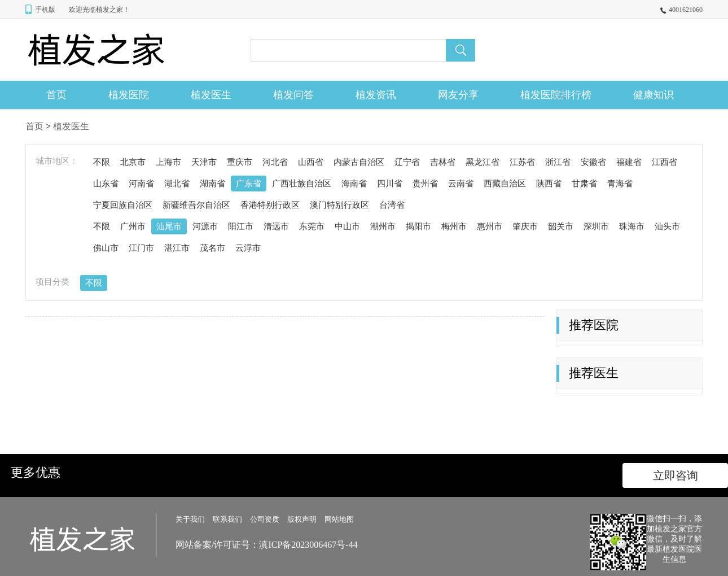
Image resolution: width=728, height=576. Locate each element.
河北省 (275, 162)
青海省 (620, 184)
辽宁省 (407, 162)
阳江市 (241, 226)
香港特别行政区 (270, 205)
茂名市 (212, 248)
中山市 (347, 226)
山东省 (106, 184)
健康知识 (654, 95)
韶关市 (561, 226)
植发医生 (211, 95)
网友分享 (458, 95)
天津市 (204, 162)
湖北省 (177, 184)
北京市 (133, 162)
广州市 (133, 226)
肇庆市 (525, 226)
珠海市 (632, 226)
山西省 (311, 162)
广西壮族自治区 (302, 184)
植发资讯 (376, 95)
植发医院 (129, 95)
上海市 (168, 162)
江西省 (665, 162)
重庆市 (240, 162)
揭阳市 (418, 226)
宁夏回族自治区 (123, 205)
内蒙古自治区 (359, 162)
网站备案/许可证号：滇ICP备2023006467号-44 (267, 545)
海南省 (354, 184)
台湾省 (392, 205)
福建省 (629, 162)
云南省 (461, 184)
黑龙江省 (483, 162)
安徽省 (593, 162)
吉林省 (443, 162)
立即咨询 (676, 475)
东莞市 (312, 226)
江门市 (141, 248)
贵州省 (425, 184)
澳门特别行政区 (339, 205)
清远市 (276, 226)
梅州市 (454, 226)
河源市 (205, 226)
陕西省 (549, 184)
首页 (56, 95)
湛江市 (177, 248)
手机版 (45, 10)
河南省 (141, 184)
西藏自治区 (505, 184)
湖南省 (212, 184)
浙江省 (558, 162)
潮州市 (383, 226)
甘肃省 (584, 184)
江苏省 (522, 162)
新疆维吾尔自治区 (196, 205)
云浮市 (248, 248)
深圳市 (596, 226)
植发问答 (293, 95)
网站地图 (339, 519)
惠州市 (490, 226)
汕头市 (667, 226)
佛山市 (106, 248)
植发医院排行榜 (556, 95)
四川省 (390, 184)
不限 (102, 162)
